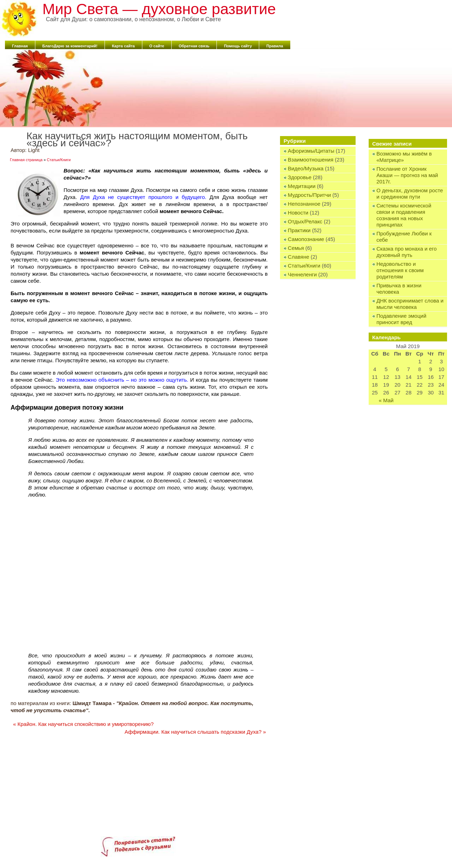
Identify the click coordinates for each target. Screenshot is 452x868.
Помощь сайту (238, 46)
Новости (298, 213)
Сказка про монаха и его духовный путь (407, 252)
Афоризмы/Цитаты (311, 151)
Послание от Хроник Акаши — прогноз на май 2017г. (407, 175)
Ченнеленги (302, 274)
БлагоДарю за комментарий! (70, 46)
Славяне (298, 257)
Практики (299, 230)
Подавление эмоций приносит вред (401, 319)
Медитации (302, 186)
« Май (386, 400)
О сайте (157, 46)
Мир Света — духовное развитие (159, 9)
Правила (275, 46)
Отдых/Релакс (305, 221)
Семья (296, 248)
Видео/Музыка (306, 168)
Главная (20, 46)
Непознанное (304, 204)
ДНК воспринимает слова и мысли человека (410, 304)
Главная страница (26, 160)
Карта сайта (123, 46)
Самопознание (306, 239)
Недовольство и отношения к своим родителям (400, 270)
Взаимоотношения (311, 160)
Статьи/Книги (304, 266)
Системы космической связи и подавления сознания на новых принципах (404, 215)
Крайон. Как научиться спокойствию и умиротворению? (83, 724)
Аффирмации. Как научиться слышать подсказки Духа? (195, 732)
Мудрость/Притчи (309, 195)
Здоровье (300, 177)
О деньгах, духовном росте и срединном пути (410, 193)
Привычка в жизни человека (399, 289)
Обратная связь (194, 46)
